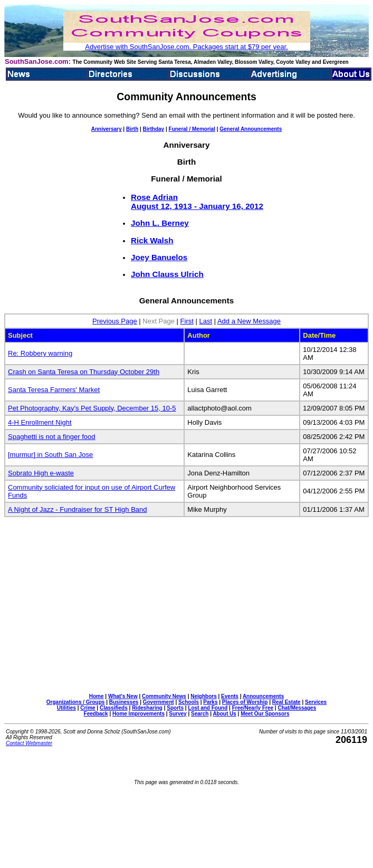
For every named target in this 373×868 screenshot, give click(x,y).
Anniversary (107, 129)
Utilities (66, 708)
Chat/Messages (297, 708)
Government (159, 702)
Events (230, 696)
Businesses (124, 702)
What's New (123, 696)
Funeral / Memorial (192, 129)
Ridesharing (147, 708)
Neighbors (203, 696)
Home (97, 696)
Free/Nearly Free (253, 708)
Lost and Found (208, 708)
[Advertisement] (189, 613)
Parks (210, 702)
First (187, 321)
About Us (224, 714)
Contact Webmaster (29, 743)
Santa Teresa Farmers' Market (54, 390)
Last (205, 321)
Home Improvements (138, 714)
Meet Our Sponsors (265, 714)
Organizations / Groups (76, 702)
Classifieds (114, 708)
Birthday (154, 129)
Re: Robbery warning (40, 353)
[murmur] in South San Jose (50, 455)
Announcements (263, 696)
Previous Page (115, 321)
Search (200, 714)
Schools (189, 702)
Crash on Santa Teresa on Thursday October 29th (84, 372)
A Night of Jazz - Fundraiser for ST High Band (78, 509)
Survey (178, 714)
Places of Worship (245, 702)
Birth (132, 129)
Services (316, 702)
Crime (88, 708)
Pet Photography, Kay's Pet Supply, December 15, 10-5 (92, 408)
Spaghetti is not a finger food (52, 437)
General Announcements (251, 129)
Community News (164, 696)
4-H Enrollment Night (40, 422)
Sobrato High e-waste (41, 473)
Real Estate (286, 702)
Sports (175, 708)
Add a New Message (249, 321)
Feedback (96, 714)
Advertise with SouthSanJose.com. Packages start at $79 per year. (186, 47)
